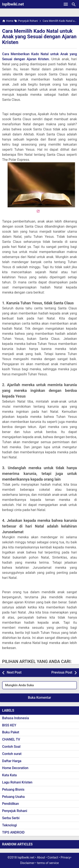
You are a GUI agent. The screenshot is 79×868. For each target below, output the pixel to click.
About (41, 858)
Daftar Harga (12, 761)
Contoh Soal (11, 747)
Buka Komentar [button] (40, 698)
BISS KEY (9, 725)
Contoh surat (12, 754)
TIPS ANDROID (13, 832)
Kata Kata (9, 775)
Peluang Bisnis (13, 789)
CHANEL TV (11, 739)
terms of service (48, 863)
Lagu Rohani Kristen (17, 782)
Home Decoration (15, 768)
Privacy (66, 858)
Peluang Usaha (13, 797)
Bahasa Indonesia (15, 718)
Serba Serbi (11, 818)
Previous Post (62, 672)
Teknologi (9, 825)
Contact (53, 858)
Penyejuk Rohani (15, 811)
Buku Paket (11, 732)
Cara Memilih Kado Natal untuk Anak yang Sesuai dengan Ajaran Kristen (39, 37)
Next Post (14, 672)
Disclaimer (27, 863)
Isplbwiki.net (13, 4)
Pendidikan (11, 804)
